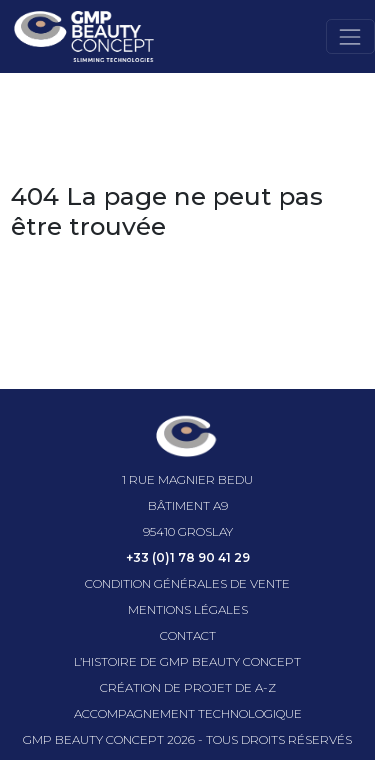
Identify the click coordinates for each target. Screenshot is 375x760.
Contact (188, 635)
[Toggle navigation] (350, 36)
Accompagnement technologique (188, 713)
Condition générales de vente (187, 583)
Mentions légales (188, 609)
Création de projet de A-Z (188, 687)
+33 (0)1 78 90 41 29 (188, 557)
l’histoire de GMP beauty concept (187, 661)
